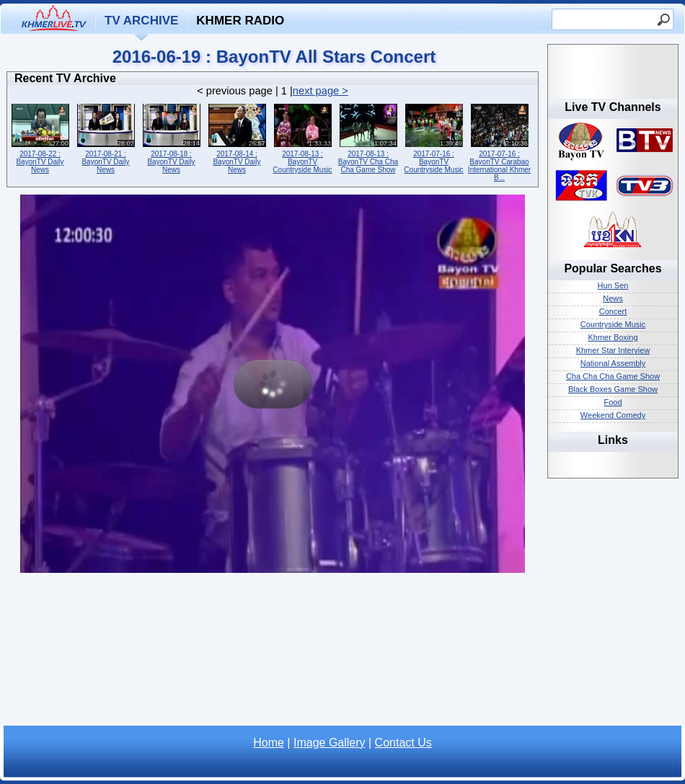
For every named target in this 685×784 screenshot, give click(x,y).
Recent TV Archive (65, 78)
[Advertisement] (273, 654)
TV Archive (141, 21)
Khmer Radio (240, 21)
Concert (613, 311)
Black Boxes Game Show (613, 389)
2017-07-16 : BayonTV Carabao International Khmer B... (499, 141)
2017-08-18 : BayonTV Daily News (171, 137)
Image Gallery (330, 743)
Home (269, 743)
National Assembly (613, 363)
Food (613, 402)
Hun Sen (613, 285)
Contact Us (403, 743)
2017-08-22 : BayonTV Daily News (40, 137)
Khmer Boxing (613, 337)
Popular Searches (613, 268)
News (613, 298)
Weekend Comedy (613, 415)
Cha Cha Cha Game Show (613, 376)
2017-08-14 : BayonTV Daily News (237, 137)
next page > (321, 91)
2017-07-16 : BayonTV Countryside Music (434, 137)
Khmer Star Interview (613, 350)
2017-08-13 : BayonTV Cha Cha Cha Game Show (368, 137)
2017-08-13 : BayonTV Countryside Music (302, 137)
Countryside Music (613, 324)
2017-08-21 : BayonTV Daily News (106, 137)
